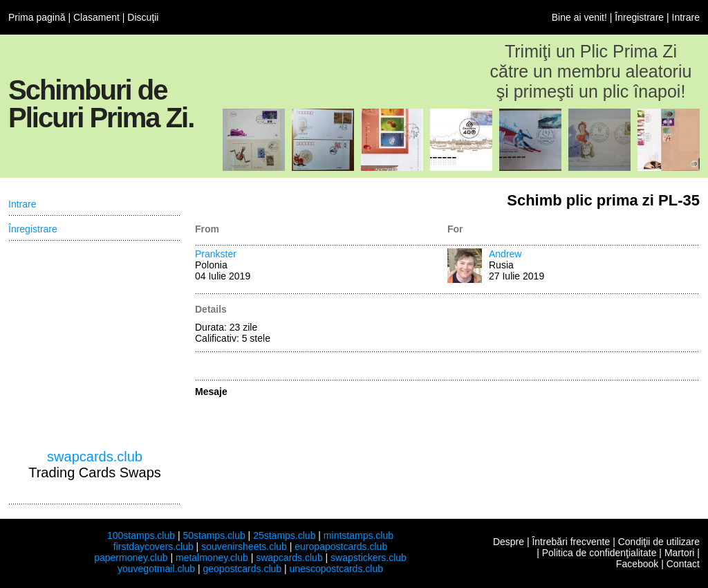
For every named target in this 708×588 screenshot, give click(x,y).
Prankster (216, 254)
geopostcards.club (243, 569)
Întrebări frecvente (571, 542)
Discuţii (143, 17)
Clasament (96, 17)
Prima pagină (37, 17)
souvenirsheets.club (244, 546)
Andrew (505, 254)
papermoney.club (131, 558)
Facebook (637, 564)
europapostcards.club (341, 546)
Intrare (686, 17)
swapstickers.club (369, 558)
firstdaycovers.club (153, 546)
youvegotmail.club (156, 569)
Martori (680, 553)
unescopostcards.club (336, 569)
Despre (509, 542)
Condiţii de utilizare (659, 542)
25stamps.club (284, 535)
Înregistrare (639, 17)
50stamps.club (214, 535)
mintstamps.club (358, 535)
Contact (683, 564)
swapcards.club (95, 457)
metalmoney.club (212, 558)
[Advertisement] (95, 345)
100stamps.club (141, 535)
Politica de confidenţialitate (599, 553)
